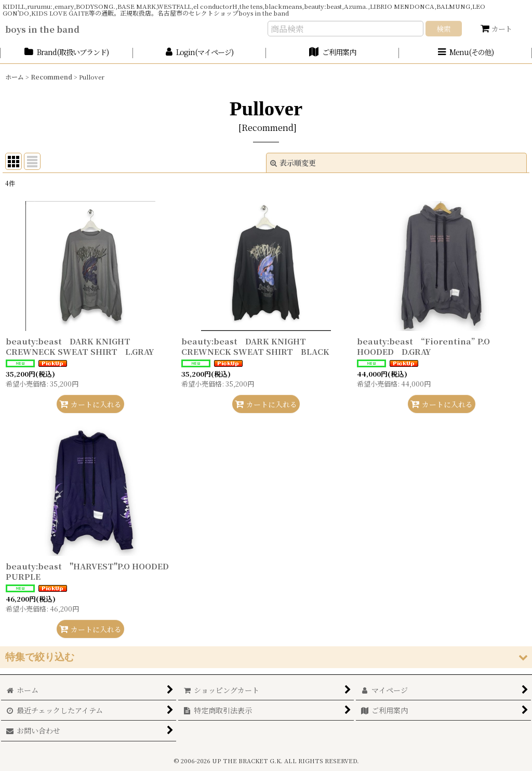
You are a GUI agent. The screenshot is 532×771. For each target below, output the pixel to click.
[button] (465, 53)
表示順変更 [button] (293, 163)
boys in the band (42, 29)
